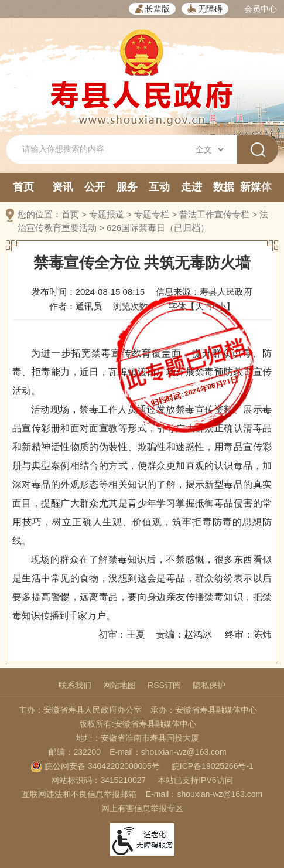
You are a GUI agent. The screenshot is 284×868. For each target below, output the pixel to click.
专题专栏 (152, 214)
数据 (224, 187)
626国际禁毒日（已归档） (158, 228)
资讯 (63, 187)
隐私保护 (209, 685)
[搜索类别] (209, 149)
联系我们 (75, 685)
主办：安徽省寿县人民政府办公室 (80, 710)
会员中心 (261, 9)
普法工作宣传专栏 (214, 214)
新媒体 (256, 187)
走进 (191, 187)
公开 (95, 187)
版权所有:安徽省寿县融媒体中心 (138, 724)
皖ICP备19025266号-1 (213, 766)
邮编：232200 (75, 752)
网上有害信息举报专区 (142, 808)
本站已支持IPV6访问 (195, 780)
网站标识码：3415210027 (98, 780)
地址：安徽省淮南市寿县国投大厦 (138, 738)
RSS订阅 (164, 685)
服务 (127, 187)
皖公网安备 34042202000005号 (95, 766)
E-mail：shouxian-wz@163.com (168, 752)
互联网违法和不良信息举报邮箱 (79, 794)
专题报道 (107, 214)
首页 (23, 187)
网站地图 (119, 685)
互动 (159, 187)
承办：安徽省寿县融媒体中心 (204, 710)
